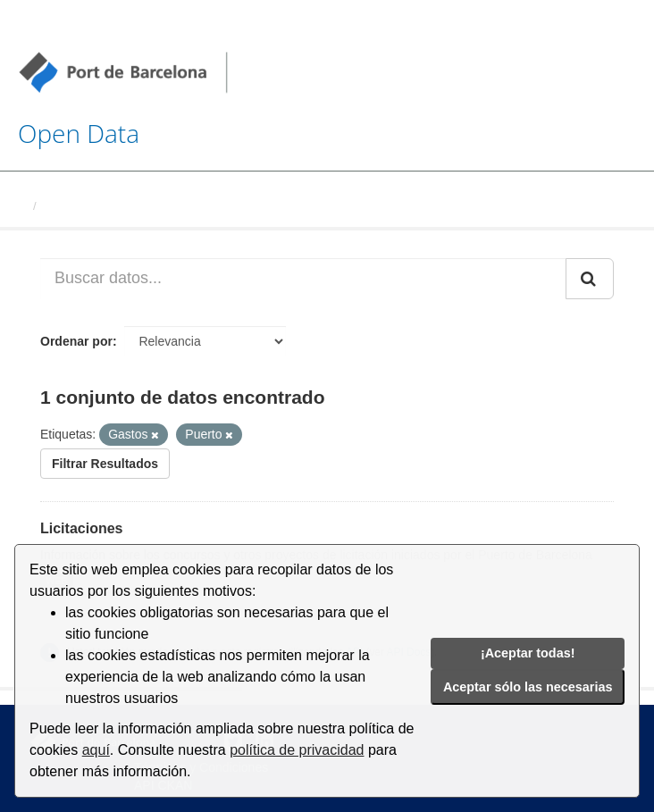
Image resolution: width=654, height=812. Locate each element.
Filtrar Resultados (105, 464)
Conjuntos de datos (98, 206)
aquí (96, 750)
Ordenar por (76, 341)
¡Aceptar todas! (528, 653)
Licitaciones (81, 528)
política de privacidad (297, 750)
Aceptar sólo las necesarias (528, 687)
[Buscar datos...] (303, 279)
